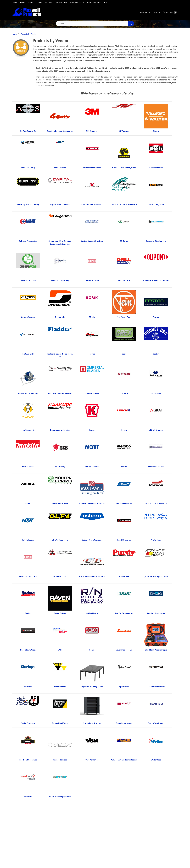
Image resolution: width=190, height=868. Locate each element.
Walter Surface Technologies (124, 760)
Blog (106, 2)
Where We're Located (77, 2)
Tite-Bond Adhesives (28, 760)
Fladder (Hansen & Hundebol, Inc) (60, 355)
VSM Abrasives (92, 760)
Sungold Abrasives (124, 723)
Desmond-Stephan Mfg (156, 241)
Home (22, 2)
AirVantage (124, 131)
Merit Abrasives (92, 466)
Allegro (156, 131)
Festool (156, 317)
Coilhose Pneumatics (28, 241)
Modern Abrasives (60, 503)
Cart (170, 12)
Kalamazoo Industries (60, 430)
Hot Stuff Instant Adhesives (60, 393)
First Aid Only (28, 354)
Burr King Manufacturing (28, 204)
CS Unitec (124, 241)
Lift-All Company (156, 430)
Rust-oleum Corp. (28, 650)
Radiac (28, 613)
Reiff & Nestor (92, 613)
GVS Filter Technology (28, 393)
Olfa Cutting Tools (60, 540)
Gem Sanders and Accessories (60, 131)
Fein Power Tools (124, 317)
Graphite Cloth (60, 577)
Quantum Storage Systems (156, 577)
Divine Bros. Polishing (60, 280)
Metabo (124, 466)
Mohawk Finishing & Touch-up (92, 503)
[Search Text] (95, 24)
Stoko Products (28, 723)
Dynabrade (60, 317)
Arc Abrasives (60, 168)
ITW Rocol (124, 393)
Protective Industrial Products (92, 577)
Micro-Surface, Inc (156, 466)
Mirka (28, 503)
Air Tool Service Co (28, 131)
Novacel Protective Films (156, 503)
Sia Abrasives (60, 687)
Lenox (124, 430)
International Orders (94, 2)
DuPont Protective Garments (156, 280)
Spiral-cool (124, 687)
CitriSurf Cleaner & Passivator (124, 204)
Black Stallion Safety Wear (124, 168)
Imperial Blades (92, 393)
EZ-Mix (92, 317)
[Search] (131, 24)
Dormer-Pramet (92, 280)
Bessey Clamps (156, 168)
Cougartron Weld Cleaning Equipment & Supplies (60, 242)
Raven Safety (60, 613)
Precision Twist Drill (28, 577)
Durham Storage (28, 317)
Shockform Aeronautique (156, 650)
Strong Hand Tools (60, 723)
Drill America (124, 280)
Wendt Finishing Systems (60, 796)
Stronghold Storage (92, 723)
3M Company (92, 131)
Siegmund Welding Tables (92, 687)
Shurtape (28, 687)
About (30, 2)
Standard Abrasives (156, 687)
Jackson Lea (156, 393)
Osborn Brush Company (92, 540)
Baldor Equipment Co (92, 168)
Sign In (157, 12)
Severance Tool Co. (124, 650)
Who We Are (49, 2)
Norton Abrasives (124, 503)
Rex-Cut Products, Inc (124, 613)
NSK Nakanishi (28, 540)
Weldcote (28, 796)
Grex (124, 354)
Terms (15, 2)
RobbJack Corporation (156, 613)
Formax (92, 354)
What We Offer (62, 2)
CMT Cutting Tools (156, 204)
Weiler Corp (156, 760)
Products (145, 12)
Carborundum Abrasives (92, 204)
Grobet (156, 354)
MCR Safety (60, 466)
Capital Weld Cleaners (60, 204)
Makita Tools (28, 466)
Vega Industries (60, 760)
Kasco (92, 430)
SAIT (60, 650)
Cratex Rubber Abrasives (92, 241)
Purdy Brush (124, 577)
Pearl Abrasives (124, 540)
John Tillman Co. (28, 430)
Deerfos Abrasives (28, 280)
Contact (39, 2)
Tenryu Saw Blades (156, 723)
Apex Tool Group (28, 168)
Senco (92, 650)
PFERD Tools (156, 540)
